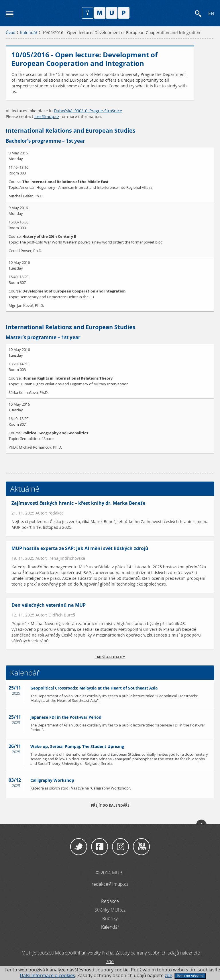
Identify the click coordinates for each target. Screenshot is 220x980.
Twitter (79, 847)
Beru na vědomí (190, 976)
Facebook (100, 847)
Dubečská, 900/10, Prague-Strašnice (88, 111)
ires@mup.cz (47, 117)
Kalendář (29, 33)
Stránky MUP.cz (110, 910)
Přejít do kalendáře (110, 805)
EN (211, 14)
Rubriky (110, 918)
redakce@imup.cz (110, 884)
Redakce (110, 901)
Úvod (11, 33)
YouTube (141, 847)
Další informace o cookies (47, 976)
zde (168, 976)
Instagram (120, 847)
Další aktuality (110, 657)
